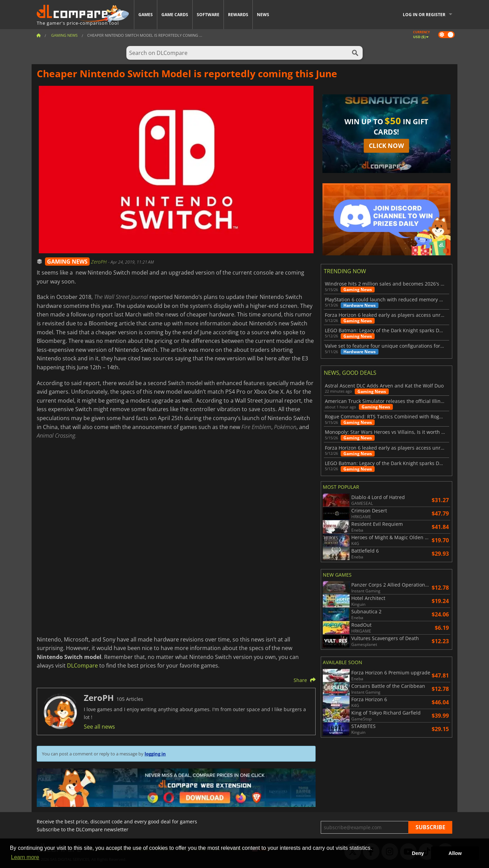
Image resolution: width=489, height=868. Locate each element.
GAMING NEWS (67, 262)
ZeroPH (100, 262)
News (263, 15)
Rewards (238, 15)
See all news (99, 727)
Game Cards (175, 15)
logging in (155, 754)
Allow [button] (455, 853)
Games (146, 15)
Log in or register (424, 15)
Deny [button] (418, 853)
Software (208, 15)
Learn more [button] (25, 857)
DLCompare (82, 666)
